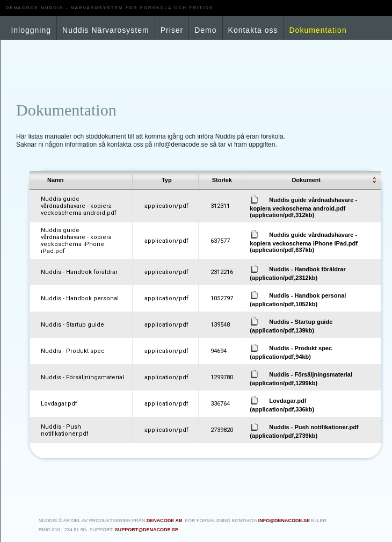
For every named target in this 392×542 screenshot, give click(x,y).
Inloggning (31, 30)
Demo (205, 30)
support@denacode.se (147, 530)
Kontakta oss (253, 30)
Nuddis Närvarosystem (106, 30)
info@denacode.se (284, 521)
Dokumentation (318, 30)
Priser (172, 30)
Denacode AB (165, 521)
